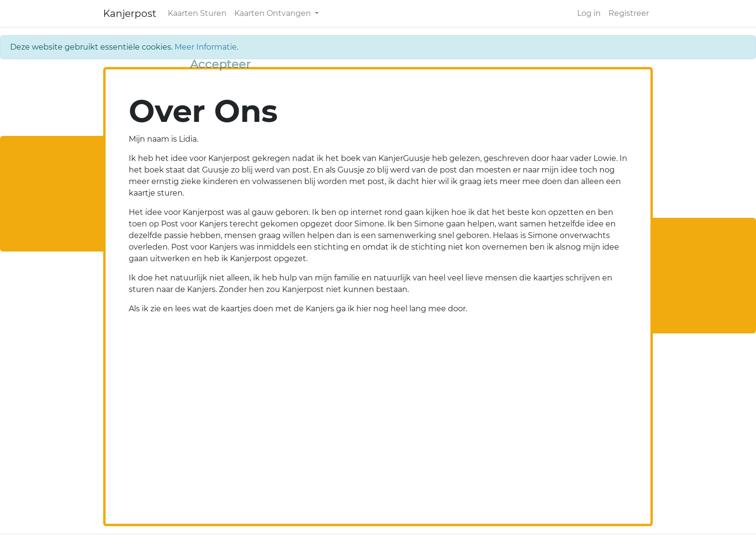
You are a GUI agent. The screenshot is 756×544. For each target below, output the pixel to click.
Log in (589, 13)
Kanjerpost (130, 13)
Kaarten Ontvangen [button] (274, 13)
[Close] (220, 65)
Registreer (629, 13)
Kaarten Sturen (197, 13)
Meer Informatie (206, 47)
